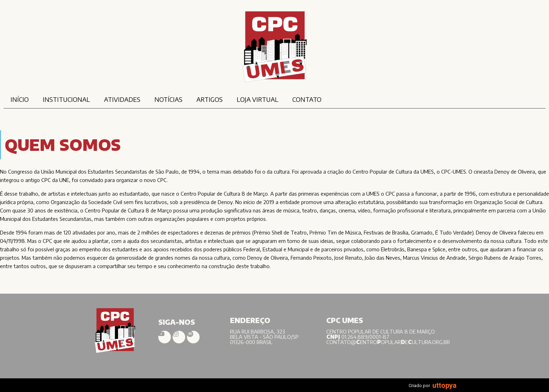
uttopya (444, 385)
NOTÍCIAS (168, 99)
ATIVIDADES (122, 99)
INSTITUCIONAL (66, 99)
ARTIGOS (210, 99)
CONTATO (307, 99)
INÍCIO (20, 99)
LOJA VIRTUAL (258, 99)
